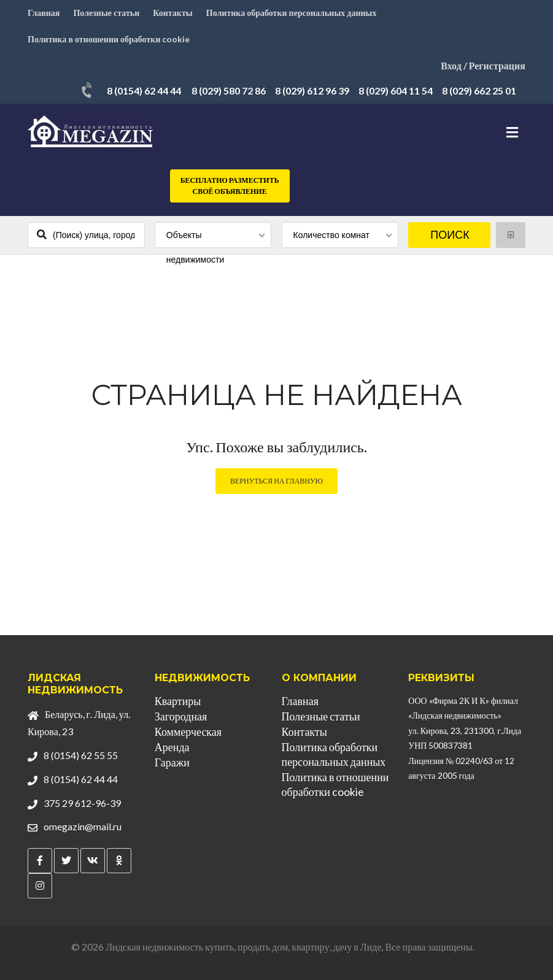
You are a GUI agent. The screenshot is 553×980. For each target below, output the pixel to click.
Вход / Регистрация (483, 65)
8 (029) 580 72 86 (229, 91)
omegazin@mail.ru (83, 826)
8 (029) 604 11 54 (396, 91)
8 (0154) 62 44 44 (144, 91)
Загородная (181, 716)
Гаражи (172, 762)
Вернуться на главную (276, 481)
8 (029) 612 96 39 (312, 91)
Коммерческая (188, 731)
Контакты (172, 13)
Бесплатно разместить (230, 186)
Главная (44, 13)
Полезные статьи (106, 13)
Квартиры (178, 701)
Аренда (172, 747)
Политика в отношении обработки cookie (109, 39)
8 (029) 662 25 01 (479, 91)
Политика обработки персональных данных (292, 13)
